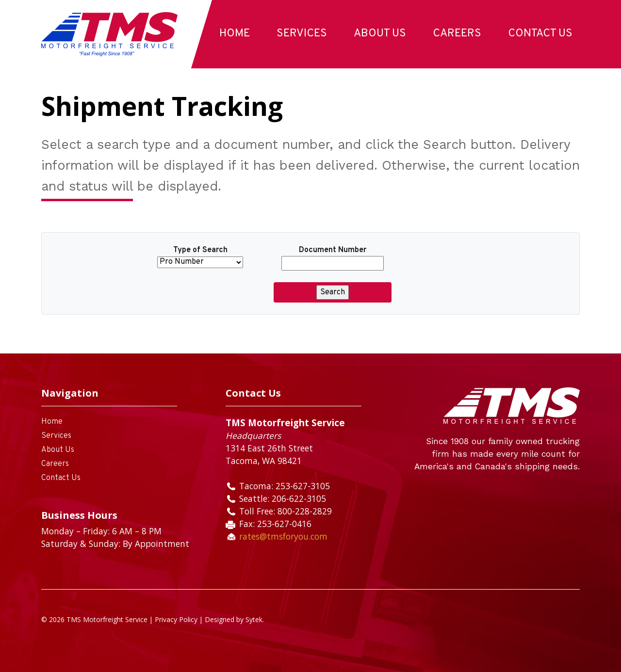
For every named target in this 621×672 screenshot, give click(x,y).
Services (302, 34)
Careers (457, 34)
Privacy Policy (176, 619)
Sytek (254, 619)
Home (235, 34)
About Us (380, 34)
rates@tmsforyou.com (283, 536)
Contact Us (540, 34)
